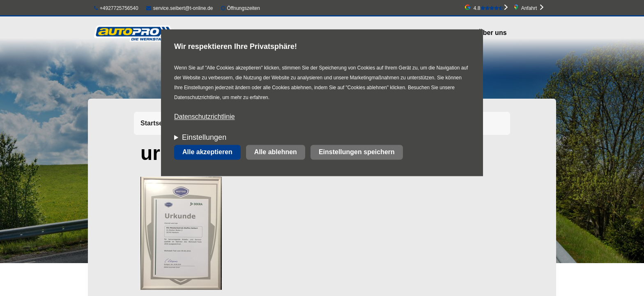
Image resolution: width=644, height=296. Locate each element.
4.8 (488, 8)
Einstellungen (204, 138)
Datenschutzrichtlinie (205, 117)
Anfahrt (529, 8)
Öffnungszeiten (243, 8)
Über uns (492, 33)
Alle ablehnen (276, 152)
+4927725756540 (116, 8)
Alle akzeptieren (207, 152)
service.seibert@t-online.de (179, 8)
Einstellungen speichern (357, 152)
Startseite (155, 123)
